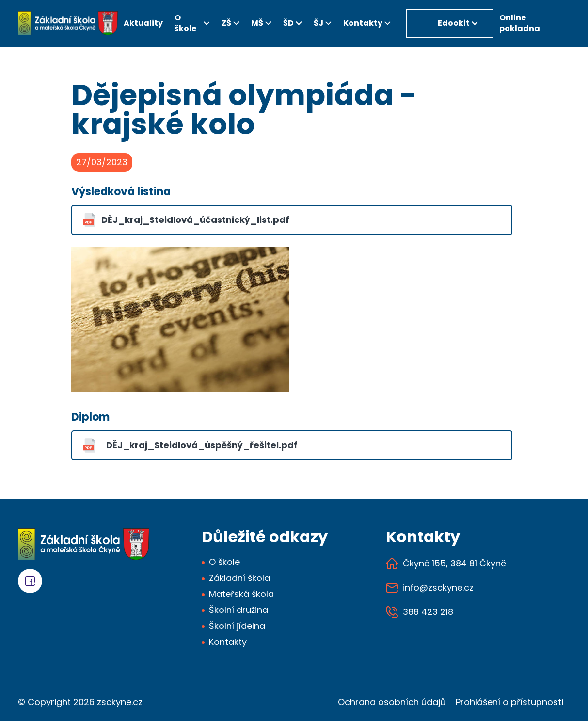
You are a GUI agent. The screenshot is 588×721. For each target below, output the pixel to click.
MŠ (257, 23)
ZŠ (226, 23)
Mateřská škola (241, 594)
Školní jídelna (237, 626)
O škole (185, 23)
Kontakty (363, 23)
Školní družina (238, 610)
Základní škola (239, 578)
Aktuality (143, 23)
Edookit (454, 23)
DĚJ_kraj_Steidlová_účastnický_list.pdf (195, 220)
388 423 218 (428, 612)
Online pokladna (520, 23)
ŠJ (318, 23)
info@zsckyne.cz (438, 588)
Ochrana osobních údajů (392, 702)
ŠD (288, 23)
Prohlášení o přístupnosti (509, 702)
